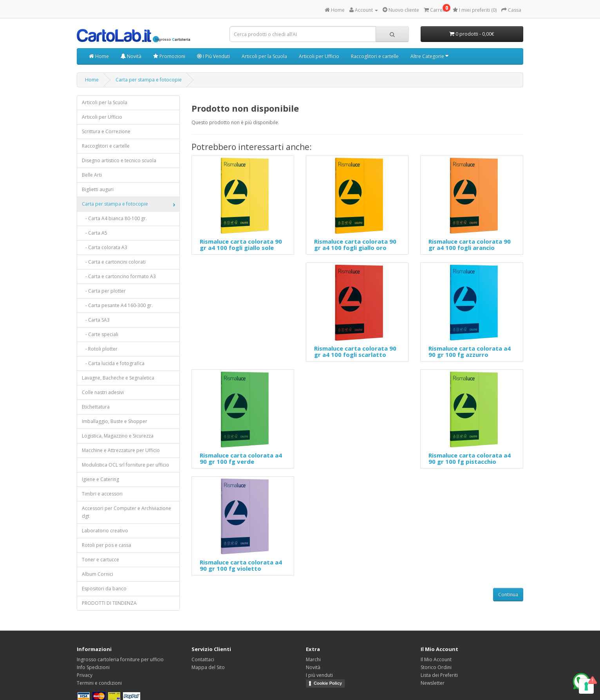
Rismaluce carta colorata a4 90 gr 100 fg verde (241, 459)
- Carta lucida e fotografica (113, 363)
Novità (131, 56)
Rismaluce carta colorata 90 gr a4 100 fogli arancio (470, 245)
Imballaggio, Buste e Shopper (115, 421)
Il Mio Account (436, 659)
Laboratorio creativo (105, 531)
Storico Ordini (436, 667)
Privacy (85, 675)
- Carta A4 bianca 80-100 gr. (114, 218)
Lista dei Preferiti (439, 675)
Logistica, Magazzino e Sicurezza (118, 436)
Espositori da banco (104, 589)
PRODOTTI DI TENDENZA (109, 603)
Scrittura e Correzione (106, 131)
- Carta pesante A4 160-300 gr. (117, 305)
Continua (508, 594)
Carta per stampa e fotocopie (149, 80)
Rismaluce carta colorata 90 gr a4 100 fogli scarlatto (355, 352)
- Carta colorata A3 (105, 247)
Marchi (313, 659)
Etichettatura (96, 407)
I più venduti (319, 675)
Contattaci (203, 659)
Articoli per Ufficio (319, 56)
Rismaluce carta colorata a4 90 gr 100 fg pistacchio (470, 459)
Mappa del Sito (208, 667)
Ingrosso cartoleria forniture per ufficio (120, 659)
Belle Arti (92, 175)
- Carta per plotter (104, 291)
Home (99, 56)
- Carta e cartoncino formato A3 (119, 276)
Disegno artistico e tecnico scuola (119, 160)
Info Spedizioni (93, 667)
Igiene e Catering (100, 479)
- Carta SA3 (96, 320)
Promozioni (169, 56)
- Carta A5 (95, 233)
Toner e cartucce (100, 560)
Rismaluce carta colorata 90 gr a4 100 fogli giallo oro (355, 245)
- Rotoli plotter (100, 349)
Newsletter (433, 683)
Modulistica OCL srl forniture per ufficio (126, 465)
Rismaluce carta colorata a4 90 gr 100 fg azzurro (470, 352)
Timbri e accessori (102, 494)
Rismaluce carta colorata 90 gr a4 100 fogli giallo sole (241, 245)
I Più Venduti (213, 56)
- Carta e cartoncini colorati (114, 262)
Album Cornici (98, 574)
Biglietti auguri (98, 189)
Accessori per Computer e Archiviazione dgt (127, 512)
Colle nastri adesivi (103, 392)
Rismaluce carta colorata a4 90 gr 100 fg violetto (241, 565)
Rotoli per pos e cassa (107, 545)
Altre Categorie (429, 56)
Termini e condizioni (99, 683)
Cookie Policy (328, 683)
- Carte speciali (100, 334)
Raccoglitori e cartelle (375, 56)
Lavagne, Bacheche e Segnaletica (118, 378)
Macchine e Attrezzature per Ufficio (121, 450)
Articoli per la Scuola (264, 56)
